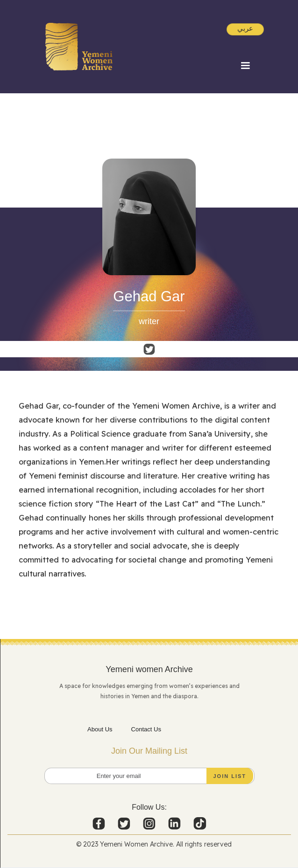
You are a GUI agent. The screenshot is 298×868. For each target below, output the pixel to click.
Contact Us (146, 729)
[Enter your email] (149, 776)
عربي (245, 28)
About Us (100, 729)
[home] (79, 47)
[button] (245, 66)
